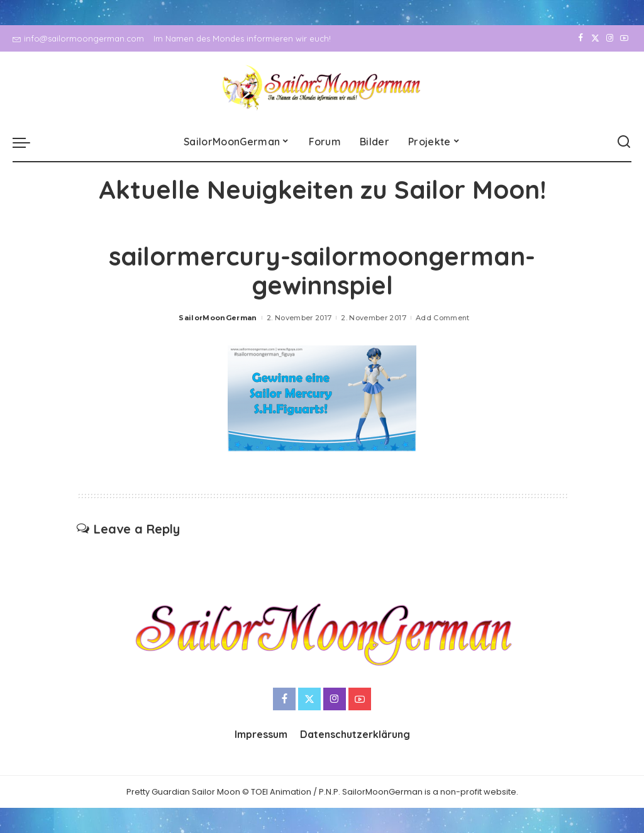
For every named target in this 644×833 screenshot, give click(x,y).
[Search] (624, 142)
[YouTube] (624, 38)
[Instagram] (610, 38)
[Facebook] (581, 38)
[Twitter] (595, 38)
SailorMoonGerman (218, 318)
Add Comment (443, 318)
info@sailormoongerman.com (78, 38)
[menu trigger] (28, 142)
